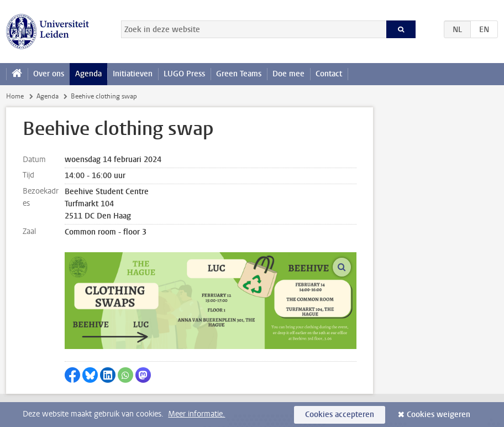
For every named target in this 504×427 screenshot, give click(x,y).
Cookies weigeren (439, 415)
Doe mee (288, 74)
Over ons (49, 74)
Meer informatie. (196, 414)
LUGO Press (184, 74)
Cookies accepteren (340, 415)
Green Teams (239, 74)
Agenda (88, 74)
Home (15, 96)
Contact (329, 74)
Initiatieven (133, 74)
